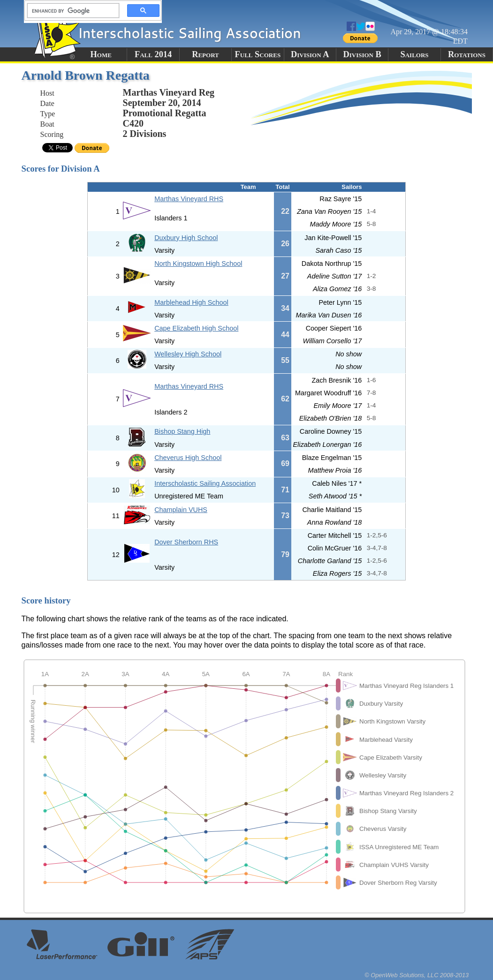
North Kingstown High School (198, 264)
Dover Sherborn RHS (186, 542)
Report (205, 54)
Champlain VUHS (181, 510)
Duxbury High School (186, 238)
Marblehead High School (191, 302)
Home (101, 54)
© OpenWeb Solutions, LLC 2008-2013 (417, 975)
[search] (70, 11)
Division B (362, 54)
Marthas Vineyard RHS (189, 199)
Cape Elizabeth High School (196, 328)
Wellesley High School (188, 354)
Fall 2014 (153, 54)
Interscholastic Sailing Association (205, 483)
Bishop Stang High (182, 431)
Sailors (415, 54)
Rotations (467, 54)
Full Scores (258, 54)
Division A (310, 54)
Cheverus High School (188, 458)
